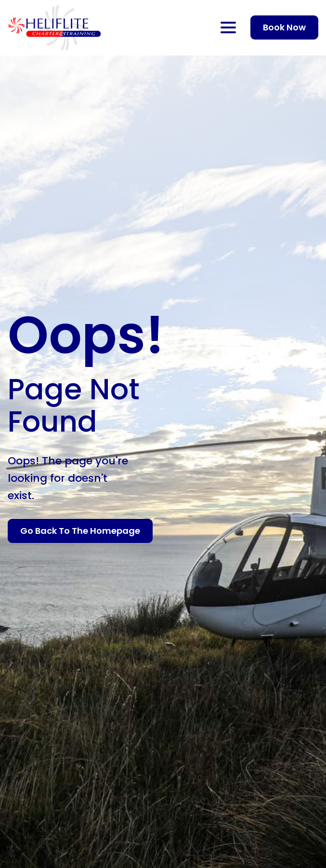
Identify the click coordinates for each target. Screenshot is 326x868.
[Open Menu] (228, 27)
